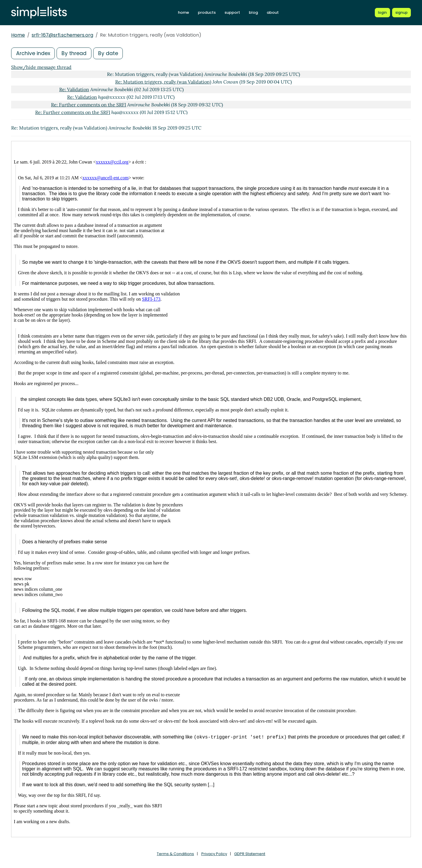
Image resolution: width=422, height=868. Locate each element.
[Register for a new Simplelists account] (401, 13)
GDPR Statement (250, 854)
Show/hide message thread (41, 67)
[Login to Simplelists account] (382, 13)
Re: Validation (74, 89)
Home (18, 35)
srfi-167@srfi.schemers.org (62, 35)
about (273, 12)
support (232, 12)
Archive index (33, 53)
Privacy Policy (214, 854)
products (207, 12)
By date (109, 53)
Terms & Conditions (175, 854)
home (183, 12)
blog (253, 12)
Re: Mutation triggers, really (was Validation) (163, 82)
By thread (75, 53)
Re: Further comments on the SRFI (89, 105)
